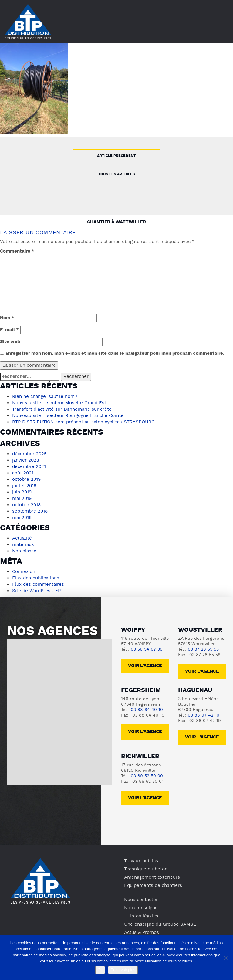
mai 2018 (22, 518)
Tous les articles (116, 174)
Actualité (22, 538)
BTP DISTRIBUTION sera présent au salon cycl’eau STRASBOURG (83, 422)
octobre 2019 (26, 480)
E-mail (9, 330)
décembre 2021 (29, 467)
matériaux (23, 545)
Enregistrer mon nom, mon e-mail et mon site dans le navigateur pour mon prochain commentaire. (115, 354)
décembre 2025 (29, 454)
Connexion (24, 572)
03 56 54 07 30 (147, 650)
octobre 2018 (26, 505)
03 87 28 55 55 (203, 650)
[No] (225, 958)
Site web (10, 342)
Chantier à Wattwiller (116, 222)
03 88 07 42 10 (204, 716)
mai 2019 (22, 499)
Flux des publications (36, 578)
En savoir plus (123, 970)
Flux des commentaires (38, 585)
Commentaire (17, 251)
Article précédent (116, 156)
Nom (7, 318)
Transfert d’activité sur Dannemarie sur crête (62, 409)
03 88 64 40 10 (147, 710)
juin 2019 (22, 492)
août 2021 (23, 473)
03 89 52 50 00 (147, 776)
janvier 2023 (26, 460)
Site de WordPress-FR (37, 591)
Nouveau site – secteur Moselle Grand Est (59, 403)
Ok (100, 970)
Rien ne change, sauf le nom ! (45, 397)
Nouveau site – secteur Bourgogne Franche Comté (68, 416)
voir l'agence (202, 671)
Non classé (24, 551)
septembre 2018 (30, 511)
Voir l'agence (145, 666)
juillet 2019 (24, 486)
